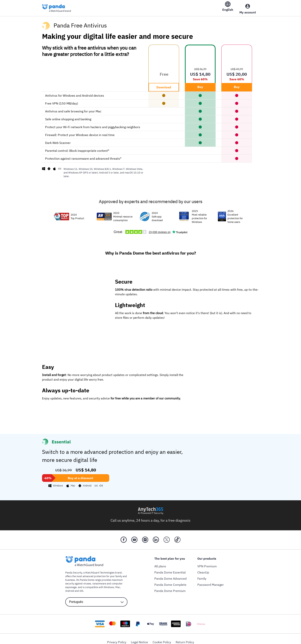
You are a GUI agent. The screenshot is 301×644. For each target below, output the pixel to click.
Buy (200, 83)
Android (70, 587)
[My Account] (248, 7)
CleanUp (203, 569)
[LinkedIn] (156, 536)
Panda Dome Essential (170, 569)
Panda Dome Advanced (170, 575)
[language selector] (96, 598)
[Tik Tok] (177, 536)
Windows (109, 584)
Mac (118, 584)
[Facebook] (124, 536)
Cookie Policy (162, 639)
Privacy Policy (117, 639)
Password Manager (211, 581)
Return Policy (185, 639)
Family (202, 575)
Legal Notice (139, 639)
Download (164, 84)
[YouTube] (134, 536)
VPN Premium (207, 563)
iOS (81, 587)
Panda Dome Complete (170, 581)
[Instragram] (145, 536)
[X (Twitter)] (167, 536)
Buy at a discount (80, 475)
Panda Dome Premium (170, 587)
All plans (160, 563)
